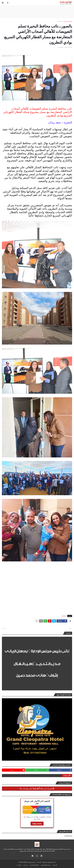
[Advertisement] (37, 12)
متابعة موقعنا (37, 824)
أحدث (70, 628)
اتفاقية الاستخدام (34, 865)
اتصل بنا (19, 865)
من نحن (26, 865)
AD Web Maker (23, 862)
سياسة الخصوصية (46, 865)
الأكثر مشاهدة (67, 776)
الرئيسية (55, 865)
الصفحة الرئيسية (68, 21)
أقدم (4, 628)
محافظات (60, 21)
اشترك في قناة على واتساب (37, 789)
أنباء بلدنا (39, 862)
